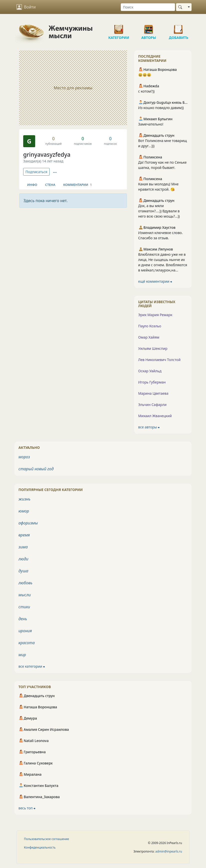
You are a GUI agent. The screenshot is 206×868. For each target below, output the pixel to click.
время (24, 535)
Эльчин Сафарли (152, 405)
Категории (119, 27)
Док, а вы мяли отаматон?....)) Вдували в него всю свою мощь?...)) (159, 211)
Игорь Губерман (152, 382)
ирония (25, 631)
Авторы (149, 27)
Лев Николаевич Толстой (159, 360)
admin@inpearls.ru (169, 851)
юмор (24, 511)
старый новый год (36, 469)
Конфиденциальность (40, 847)
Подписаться (36, 172)
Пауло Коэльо (150, 326)
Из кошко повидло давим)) (161, 108)
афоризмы (28, 523)
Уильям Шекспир (153, 348)
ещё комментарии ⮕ (155, 281)
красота (27, 643)
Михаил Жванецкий (155, 416)
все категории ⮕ (32, 666)
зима (23, 547)
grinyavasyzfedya (47, 155)
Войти (26, 7)
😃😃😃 (145, 75)
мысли (25, 595)
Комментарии (78, 185)
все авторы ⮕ (149, 427)
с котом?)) (146, 91)
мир (22, 655)
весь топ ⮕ (27, 808)
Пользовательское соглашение (47, 839)
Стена (50, 185)
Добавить (179, 27)
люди (23, 559)
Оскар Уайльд (150, 371)
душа (23, 571)
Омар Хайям (149, 337)
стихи (24, 607)
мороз (24, 457)
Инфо (32, 185)
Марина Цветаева (153, 393)
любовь (25, 583)
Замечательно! (151, 124)
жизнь (24, 499)
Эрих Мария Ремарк (155, 315)
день (23, 619)
